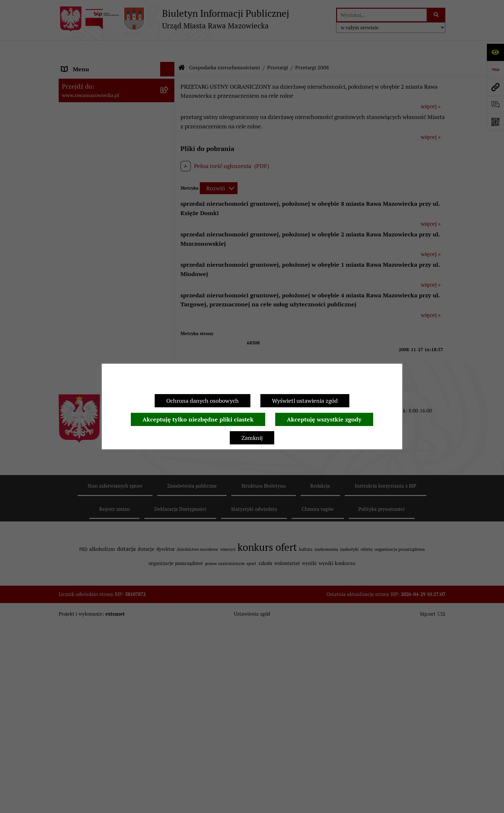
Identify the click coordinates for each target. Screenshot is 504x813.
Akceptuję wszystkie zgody (324, 419)
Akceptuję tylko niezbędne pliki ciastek (198, 419)
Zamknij (252, 438)
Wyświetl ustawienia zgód (305, 401)
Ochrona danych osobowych (203, 401)
